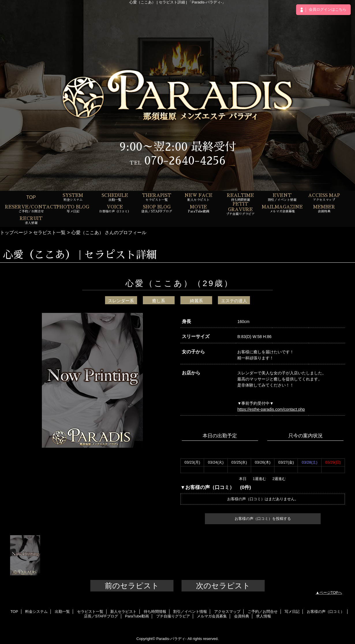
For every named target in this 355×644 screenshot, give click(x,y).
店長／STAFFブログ (101, 616)
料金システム (36, 612)
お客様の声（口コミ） (326, 612)
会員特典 (242, 616)
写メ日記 (292, 612)
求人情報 (264, 616)
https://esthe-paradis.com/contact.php (271, 409)
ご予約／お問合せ (263, 612)
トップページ (14, 232)
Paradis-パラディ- (171, 639)
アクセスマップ (227, 612)
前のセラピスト (132, 586)
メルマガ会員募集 (212, 616)
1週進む (259, 479)
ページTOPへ (331, 592)
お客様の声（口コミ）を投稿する (263, 519)
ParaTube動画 (137, 616)
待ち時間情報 (155, 612)
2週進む (279, 479)
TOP (31, 197)
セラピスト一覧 (49, 232)
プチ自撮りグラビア (173, 616)
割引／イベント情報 (190, 612)
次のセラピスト (223, 586)
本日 (243, 479)
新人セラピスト (123, 612)
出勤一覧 (62, 612)
